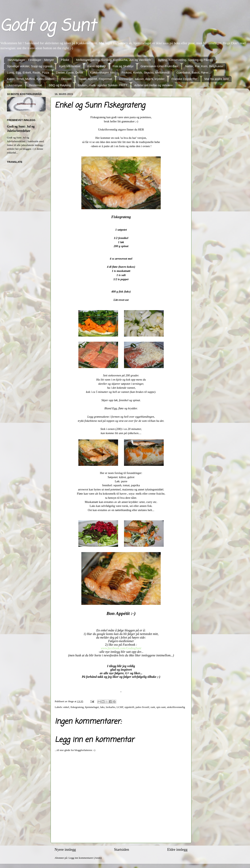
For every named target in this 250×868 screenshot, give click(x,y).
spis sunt (161, 707)
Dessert (66, 79)
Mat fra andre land (217, 79)
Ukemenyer (15, 85)
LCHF (120, 707)
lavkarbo (111, 707)
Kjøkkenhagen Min (102, 72)
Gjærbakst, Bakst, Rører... (194, 72)
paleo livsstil (142, 707)
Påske (65, 60)
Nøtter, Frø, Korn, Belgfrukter (204, 66)
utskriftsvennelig (176, 707)
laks (102, 707)
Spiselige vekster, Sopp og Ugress (30, 66)
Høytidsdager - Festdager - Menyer (31, 60)
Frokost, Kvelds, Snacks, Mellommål (146, 72)
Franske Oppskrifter (185, 79)
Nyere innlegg (65, 849)
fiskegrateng (77, 707)
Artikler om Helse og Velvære (154, 85)
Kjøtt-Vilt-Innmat (70, 66)
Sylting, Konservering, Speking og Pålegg (185, 60)
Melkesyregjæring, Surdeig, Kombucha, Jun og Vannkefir (113, 60)
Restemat (35, 85)
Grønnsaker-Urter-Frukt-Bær (159, 66)
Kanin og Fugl (97, 66)
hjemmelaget (92, 707)
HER (141, 129)
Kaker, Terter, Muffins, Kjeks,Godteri (31, 79)
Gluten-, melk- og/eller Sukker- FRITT (103, 85)
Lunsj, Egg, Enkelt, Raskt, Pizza (28, 72)
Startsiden (122, 849)
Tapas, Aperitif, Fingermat (95, 79)
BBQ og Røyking (60, 85)
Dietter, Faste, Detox (70, 72)
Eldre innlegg (177, 849)
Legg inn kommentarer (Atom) (85, 858)
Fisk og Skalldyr (123, 66)
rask (153, 707)
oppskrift (129, 707)
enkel (66, 707)
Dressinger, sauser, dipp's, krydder (142, 79)
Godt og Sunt (48, 26)
